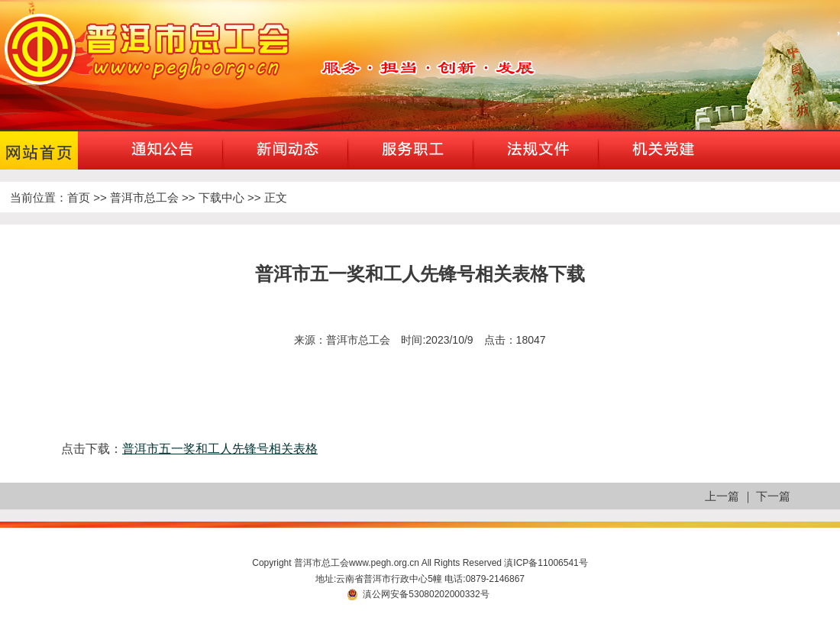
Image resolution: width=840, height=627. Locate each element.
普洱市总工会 (144, 197)
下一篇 (773, 496)
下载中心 (221, 197)
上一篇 (722, 496)
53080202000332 (444, 594)
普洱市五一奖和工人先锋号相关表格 (220, 449)
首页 (79, 197)
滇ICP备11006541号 (546, 563)
